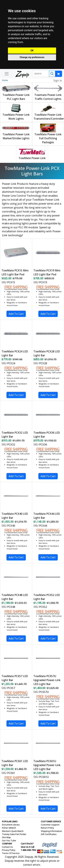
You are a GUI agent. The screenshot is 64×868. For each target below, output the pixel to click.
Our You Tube (9, 840)
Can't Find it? (27, 844)
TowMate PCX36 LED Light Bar (47, 435)
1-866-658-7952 (28, 850)
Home (5, 80)
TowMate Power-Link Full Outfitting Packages (48, 138)
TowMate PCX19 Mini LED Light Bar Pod (47, 272)
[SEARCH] (41, 74)
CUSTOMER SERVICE (51, 821)
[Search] (52, 74)
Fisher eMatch (9, 828)
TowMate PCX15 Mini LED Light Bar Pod (15, 272)
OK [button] (32, 50)
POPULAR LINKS (10, 821)
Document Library (11, 825)
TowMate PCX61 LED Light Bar (15, 763)
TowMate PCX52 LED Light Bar (47, 597)
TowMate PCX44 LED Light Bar (47, 516)
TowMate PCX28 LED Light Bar (47, 353)
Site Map (6, 837)
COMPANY (7, 844)
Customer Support (50, 825)
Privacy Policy (9, 850)
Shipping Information (51, 831)
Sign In (58, 81)
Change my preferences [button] (32, 57)
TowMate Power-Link (32, 158)
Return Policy (47, 828)
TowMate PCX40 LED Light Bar (15, 516)
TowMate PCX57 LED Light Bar (15, 678)
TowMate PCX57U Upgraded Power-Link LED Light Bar (47, 680)
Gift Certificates (49, 834)
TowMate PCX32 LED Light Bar (15, 435)
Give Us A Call (28, 847)
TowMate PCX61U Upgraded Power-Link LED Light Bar (47, 765)
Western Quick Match (13, 831)
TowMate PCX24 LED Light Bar (15, 353)
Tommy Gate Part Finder (14, 834)
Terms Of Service (11, 853)
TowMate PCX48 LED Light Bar (15, 597)
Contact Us (7, 847)
